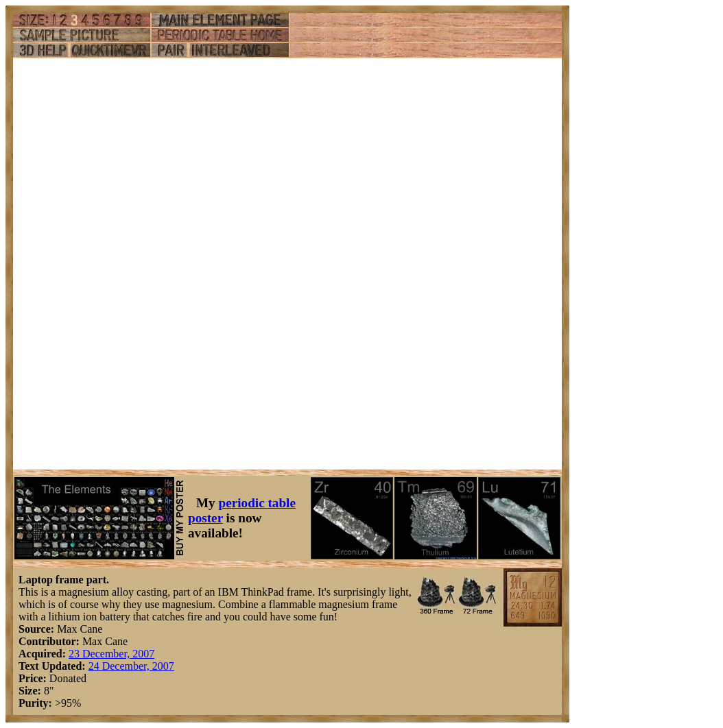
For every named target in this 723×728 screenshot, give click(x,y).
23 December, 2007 (111, 654)
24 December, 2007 (131, 666)
